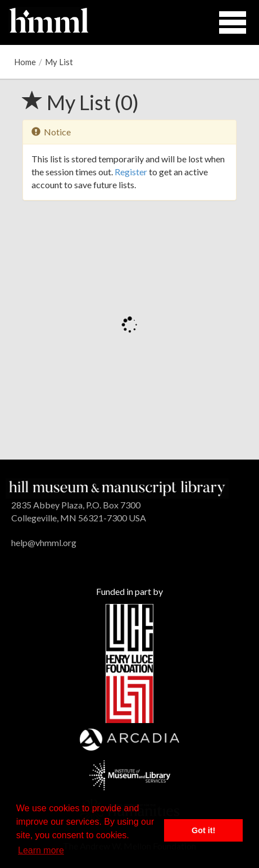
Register (131, 172)
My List (59, 62)
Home (25, 62)
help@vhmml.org (44, 542)
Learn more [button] (41, 850)
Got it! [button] (203, 830)
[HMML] (117, 487)
